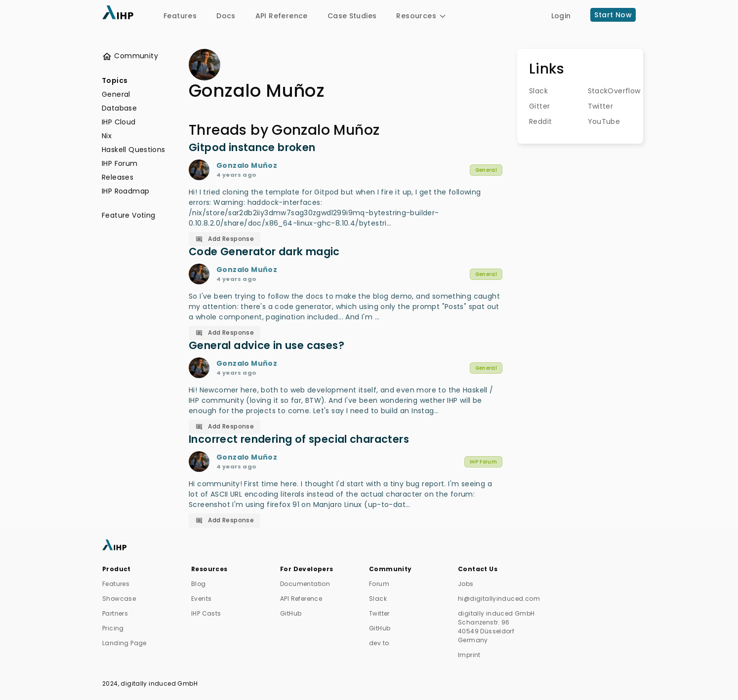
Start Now (613, 15)
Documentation (305, 584)
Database (119, 108)
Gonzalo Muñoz (247, 165)
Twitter (598, 106)
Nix (107, 136)
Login (561, 16)
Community (130, 56)
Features (180, 16)
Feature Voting (128, 215)
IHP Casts (206, 613)
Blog (199, 584)
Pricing (113, 628)
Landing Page (124, 643)
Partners (115, 613)
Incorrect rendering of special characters (299, 439)
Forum (379, 584)
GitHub (291, 613)
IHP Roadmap (125, 191)
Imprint (469, 655)
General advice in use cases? (266, 345)
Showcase (119, 599)
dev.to (379, 643)
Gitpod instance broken (252, 147)
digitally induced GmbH (159, 683)
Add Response (225, 239)
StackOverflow (598, 91)
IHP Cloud (119, 122)
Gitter (539, 106)
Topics (115, 80)
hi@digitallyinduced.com (499, 599)
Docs (226, 16)
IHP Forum (120, 163)
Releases (118, 177)
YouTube (598, 121)
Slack (538, 91)
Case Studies (352, 16)
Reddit (539, 121)
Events (201, 599)
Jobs (466, 584)
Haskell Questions (134, 150)
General (116, 94)
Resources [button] (422, 16)
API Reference (282, 16)
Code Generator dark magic (264, 252)
